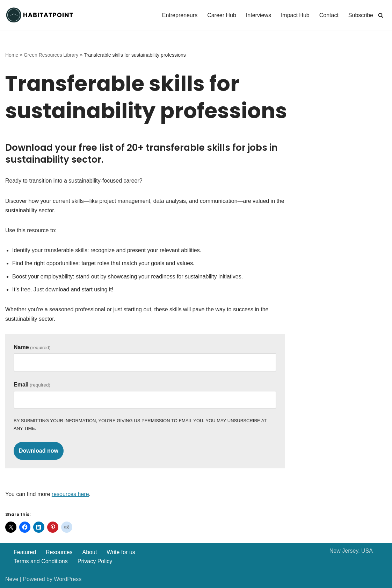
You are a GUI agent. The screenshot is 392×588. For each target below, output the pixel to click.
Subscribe (361, 15)
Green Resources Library (51, 55)
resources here (70, 494)
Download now (39, 451)
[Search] (381, 15)
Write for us (121, 552)
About (90, 552)
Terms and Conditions (41, 561)
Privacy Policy (95, 561)
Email (32, 385)
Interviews (259, 15)
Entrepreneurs (180, 15)
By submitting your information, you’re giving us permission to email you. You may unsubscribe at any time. (140, 424)
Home (12, 55)
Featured (25, 552)
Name (32, 347)
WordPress (68, 579)
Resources (59, 552)
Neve (12, 579)
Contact (329, 15)
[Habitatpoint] (40, 15)
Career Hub (222, 15)
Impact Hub (295, 15)
